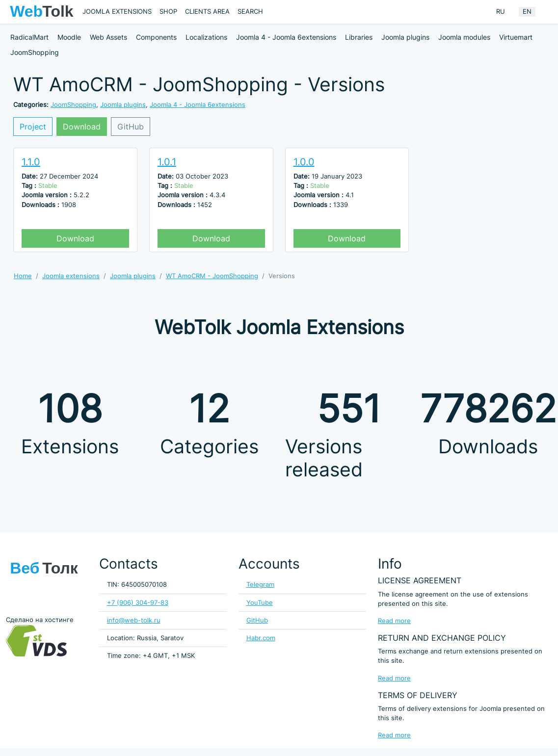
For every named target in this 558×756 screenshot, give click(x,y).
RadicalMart (29, 37)
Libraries (359, 37)
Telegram (260, 585)
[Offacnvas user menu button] (546, 12)
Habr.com (261, 638)
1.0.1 (167, 162)
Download (82, 127)
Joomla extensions (117, 12)
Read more (394, 621)
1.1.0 (31, 162)
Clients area (207, 12)
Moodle (69, 37)
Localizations (206, 37)
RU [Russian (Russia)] (501, 12)
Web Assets (108, 37)
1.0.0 (304, 162)
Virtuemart (516, 37)
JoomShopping (35, 52)
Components (156, 37)
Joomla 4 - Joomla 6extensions (286, 37)
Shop (168, 12)
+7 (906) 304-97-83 (138, 603)
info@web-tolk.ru (134, 620)
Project (33, 127)
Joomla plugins (405, 37)
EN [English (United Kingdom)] (527, 12)
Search (250, 12)
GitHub (131, 127)
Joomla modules (464, 37)
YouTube (260, 603)
